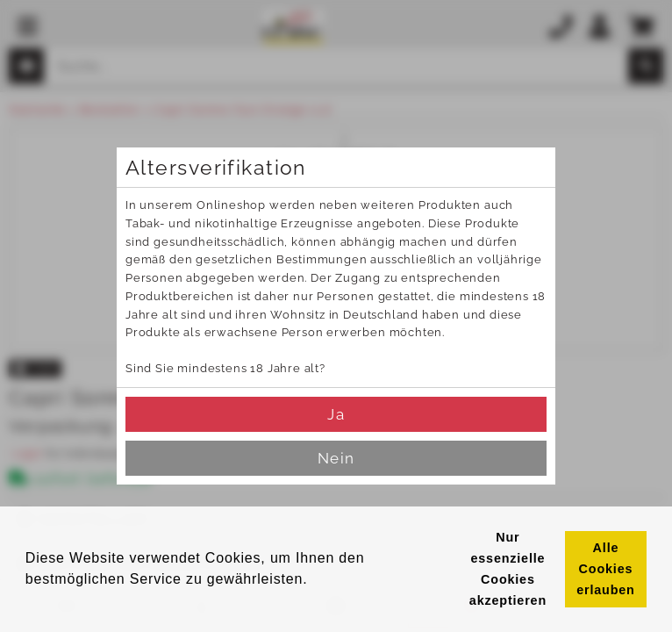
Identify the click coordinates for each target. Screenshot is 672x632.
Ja (336, 414)
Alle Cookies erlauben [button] (605, 569)
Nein (336, 458)
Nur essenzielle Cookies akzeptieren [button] (508, 569)
